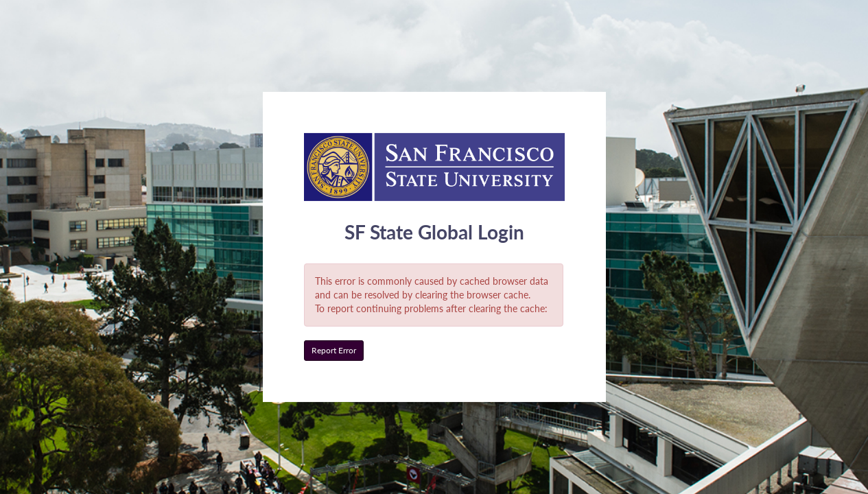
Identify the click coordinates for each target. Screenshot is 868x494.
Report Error (334, 350)
